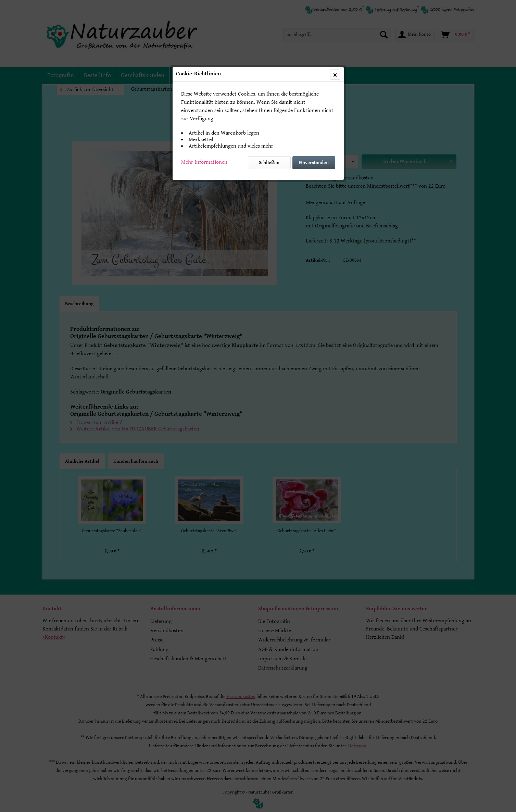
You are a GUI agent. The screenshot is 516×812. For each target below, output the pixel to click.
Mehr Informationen (204, 162)
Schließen (269, 163)
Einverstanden (314, 163)
